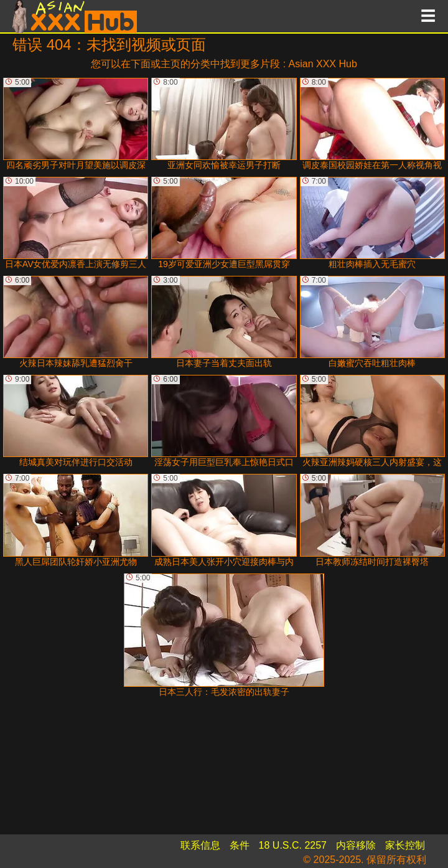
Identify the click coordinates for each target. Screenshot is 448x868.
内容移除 (356, 845)
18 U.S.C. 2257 (293, 845)
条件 (240, 845)
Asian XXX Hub (323, 64)
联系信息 (200, 845)
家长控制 (405, 845)
